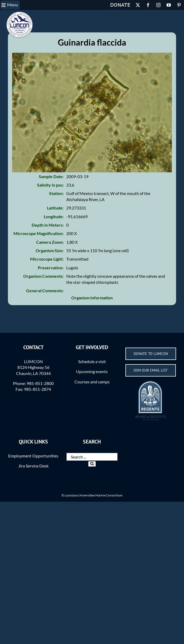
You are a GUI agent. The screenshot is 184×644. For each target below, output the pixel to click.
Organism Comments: (43, 285)
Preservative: (51, 277)
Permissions (24, 14)
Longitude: (54, 225)
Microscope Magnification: (39, 242)
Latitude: (55, 217)
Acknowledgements (54, 14)
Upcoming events (92, 380)
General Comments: (45, 299)
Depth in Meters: (48, 234)
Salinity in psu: (50, 194)
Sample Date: (51, 185)
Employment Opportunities (33, 465)
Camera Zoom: (50, 251)
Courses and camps (92, 391)
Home (7, 14)
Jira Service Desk (33, 475)
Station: (56, 202)
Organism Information (92, 307)
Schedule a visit (92, 370)
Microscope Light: (47, 268)
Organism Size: (50, 259)
